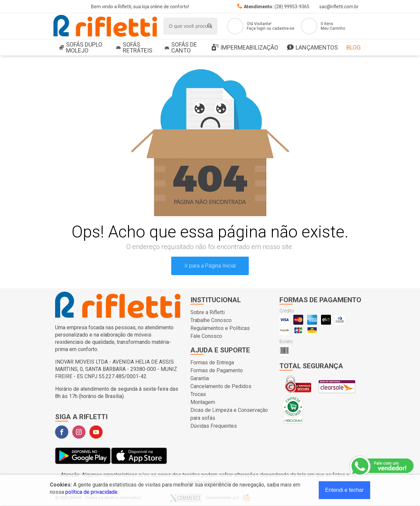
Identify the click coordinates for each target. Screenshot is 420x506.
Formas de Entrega (212, 362)
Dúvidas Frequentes (214, 426)
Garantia (200, 378)
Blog (354, 47)
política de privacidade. (92, 492)
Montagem (203, 402)
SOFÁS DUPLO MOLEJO (81, 47)
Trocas (198, 394)
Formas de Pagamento (217, 370)
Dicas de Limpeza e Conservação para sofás (229, 414)
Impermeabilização (245, 48)
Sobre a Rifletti (208, 312)
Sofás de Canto (181, 47)
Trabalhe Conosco (211, 320)
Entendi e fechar (345, 490)
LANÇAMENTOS (312, 48)
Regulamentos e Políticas (220, 328)
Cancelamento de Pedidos (221, 386)
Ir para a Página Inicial (210, 266)
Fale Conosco (206, 336)
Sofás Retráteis (134, 47)
